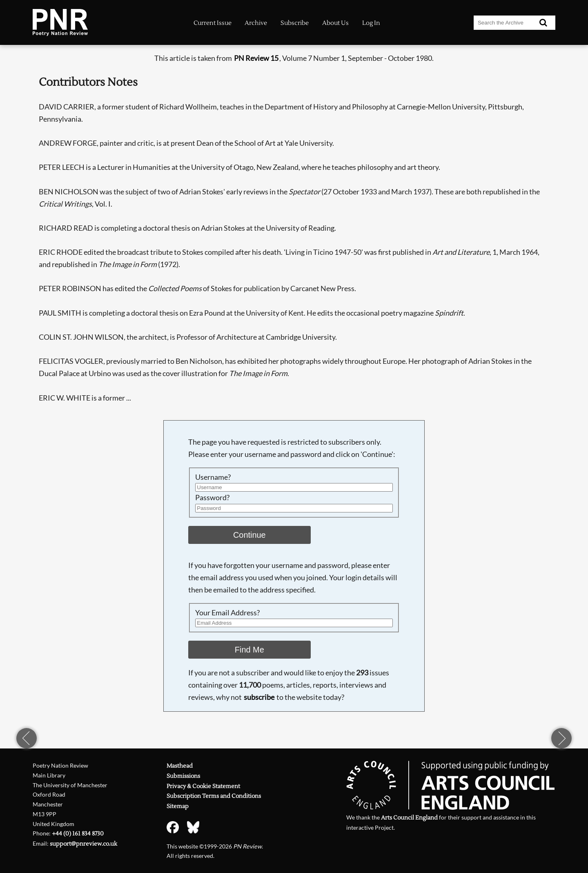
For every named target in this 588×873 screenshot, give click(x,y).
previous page (27, 738)
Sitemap (178, 806)
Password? (212, 497)
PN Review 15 (256, 58)
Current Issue (213, 23)
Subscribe (295, 23)
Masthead (180, 766)
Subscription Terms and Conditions (214, 796)
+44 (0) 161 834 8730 (78, 834)
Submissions (183, 776)
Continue (249, 535)
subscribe (259, 697)
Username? (213, 477)
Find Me (249, 650)
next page (561, 738)
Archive (256, 23)
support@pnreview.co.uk (84, 844)
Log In (371, 23)
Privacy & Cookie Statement (203, 786)
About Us (335, 23)
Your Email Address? (227, 612)
